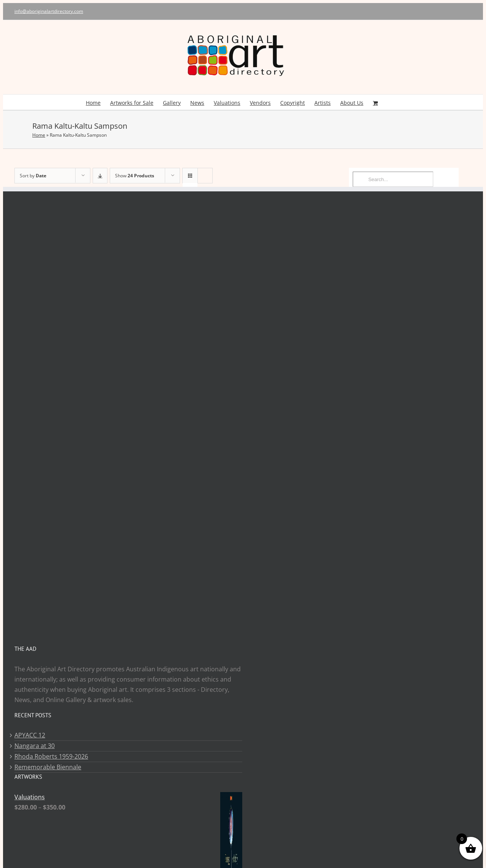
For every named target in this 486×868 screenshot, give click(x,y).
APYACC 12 (30, 735)
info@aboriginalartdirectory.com (49, 11)
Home (39, 135)
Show (135, 176)
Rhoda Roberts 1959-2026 (51, 756)
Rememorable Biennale (48, 767)
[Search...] (393, 179)
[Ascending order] (100, 176)
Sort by (33, 176)
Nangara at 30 (35, 746)
